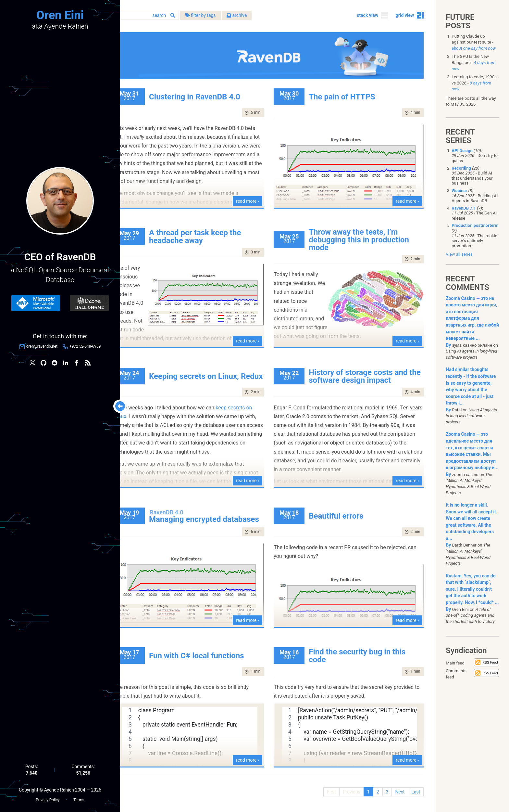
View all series (459, 254)
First (330, 790)
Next (399, 790)
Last (415, 790)
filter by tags (219, 16)
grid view (404, 16)
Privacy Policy (48, 799)
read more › (257, 199)
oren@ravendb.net (42, 347)
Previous (351, 790)
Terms (79, 799)
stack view (366, 16)
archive (256, 16)
